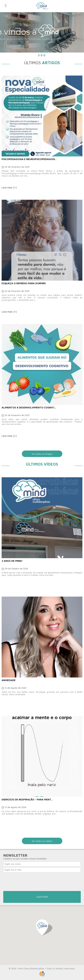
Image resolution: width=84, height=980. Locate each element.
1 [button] (39, 55)
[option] (42, 32)
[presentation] (28, 883)
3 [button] (44, 55)
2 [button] (42, 55)
